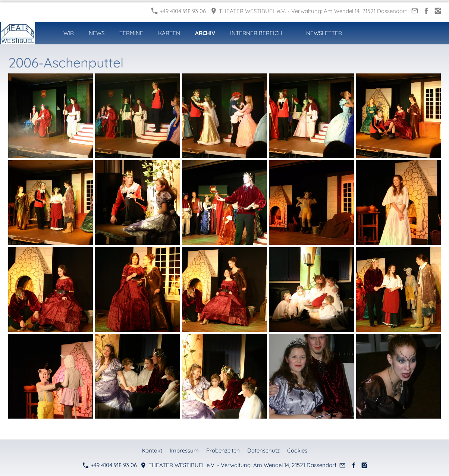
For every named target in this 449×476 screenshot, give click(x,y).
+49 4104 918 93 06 (179, 11)
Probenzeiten (223, 450)
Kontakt (152, 450)
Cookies (297, 450)
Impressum (184, 450)
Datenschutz (263, 450)
